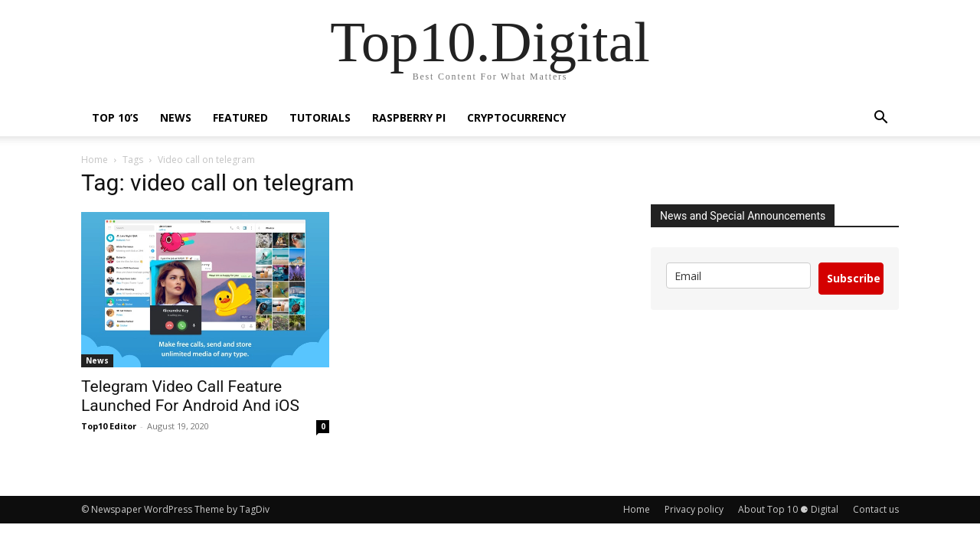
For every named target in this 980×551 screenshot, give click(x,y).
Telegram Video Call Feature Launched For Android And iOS (190, 396)
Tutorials (320, 117)
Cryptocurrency (516, 117)
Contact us (876, 509)
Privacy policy (694, 509)
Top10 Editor (109, 426)
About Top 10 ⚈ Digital (788, 509)
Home (95, 160)
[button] (880, 119)
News (176, 117)
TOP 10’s (115, 117)
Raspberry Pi (409, 117)
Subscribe (854, 278)
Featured (240, 117)
